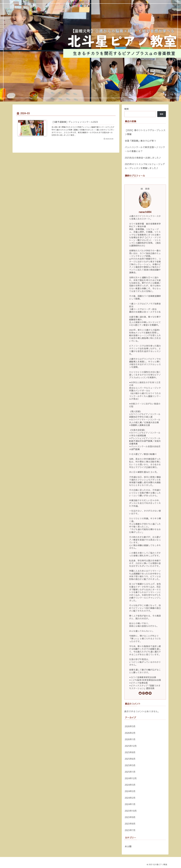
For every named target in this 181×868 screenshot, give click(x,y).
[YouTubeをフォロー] (147, 693)
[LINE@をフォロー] (150, 693)
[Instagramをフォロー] (144, 693)
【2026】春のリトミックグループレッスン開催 (145, 132)
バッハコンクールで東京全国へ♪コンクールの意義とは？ (145, 149)
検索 (127, 109)
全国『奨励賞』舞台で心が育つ (140, 141)
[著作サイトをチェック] (140, 693)
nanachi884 (145, 212)
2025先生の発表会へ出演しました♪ (143, 158)
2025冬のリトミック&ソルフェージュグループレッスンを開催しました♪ (145, 166)
